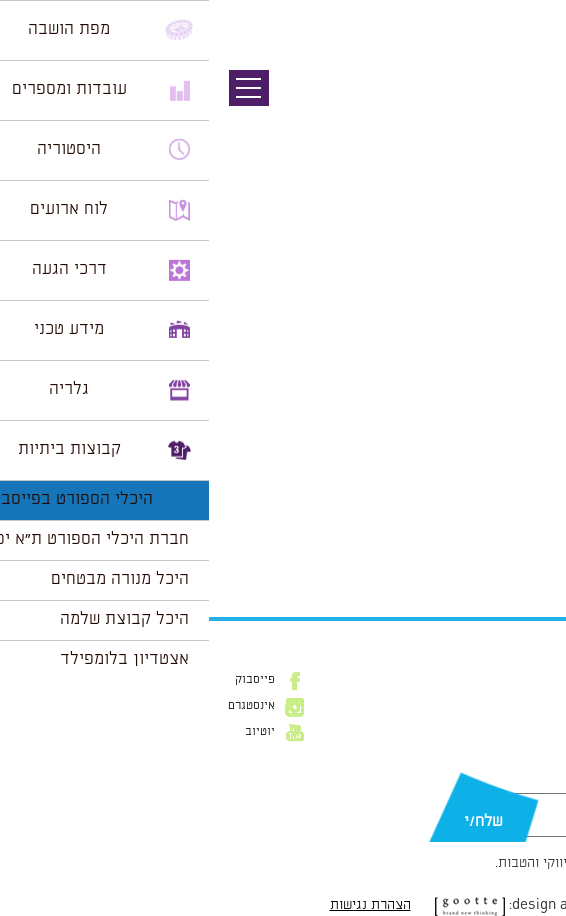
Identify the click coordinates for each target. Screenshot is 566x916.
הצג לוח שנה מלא (493, 551)
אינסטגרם (42, 706)
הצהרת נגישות (161, 905)
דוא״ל (534, 783)
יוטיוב (51, 732)
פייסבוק (46, 680)
